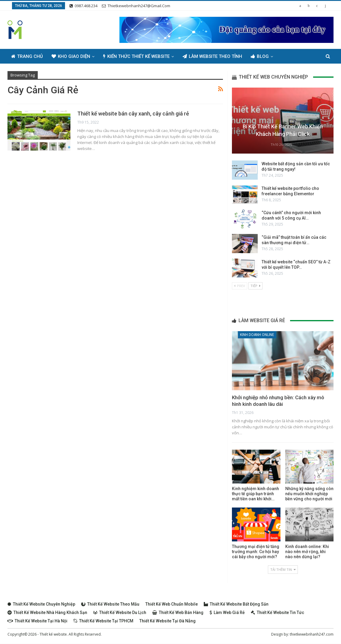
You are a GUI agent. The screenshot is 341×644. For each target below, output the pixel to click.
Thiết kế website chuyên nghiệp (41, 604)
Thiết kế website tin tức (277, 613)
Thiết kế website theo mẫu (110, 604)
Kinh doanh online (257, 335)
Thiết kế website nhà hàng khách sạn (47, 613)
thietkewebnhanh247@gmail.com (136, 6)
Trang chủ (27, 56)
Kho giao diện (71, 56)
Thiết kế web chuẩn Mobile (172, 604)
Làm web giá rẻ (227, 613)
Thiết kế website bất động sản (236, 604)
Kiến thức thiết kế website (136, 56)
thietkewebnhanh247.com (312, 634)
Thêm (288, 56)
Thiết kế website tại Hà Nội (37, 621)
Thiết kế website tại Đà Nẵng (168, 621)
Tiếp (255, 286)
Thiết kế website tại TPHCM (103, 621)
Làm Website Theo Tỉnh (212, 56)
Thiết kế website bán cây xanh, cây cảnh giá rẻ (133, 114)
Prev (240, 286)
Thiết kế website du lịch (120, 613)
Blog (260, 56)
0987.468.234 (83, 6)
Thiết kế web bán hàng (178, 613)
